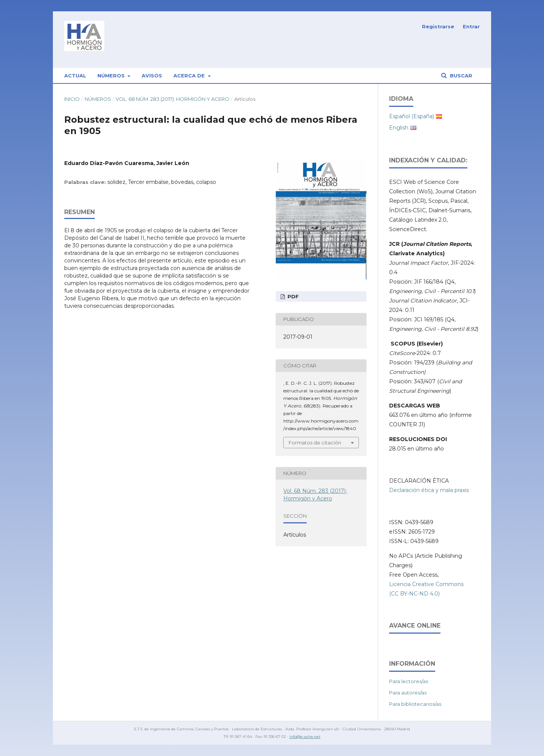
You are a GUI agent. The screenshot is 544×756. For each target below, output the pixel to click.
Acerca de (190, 76)
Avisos (152, 76)
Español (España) (412, 116)
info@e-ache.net (305, 737)
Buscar (460, 76)
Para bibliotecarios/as (415, 704)
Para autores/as (408, 693)
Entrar (471, 26)
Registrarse (438, 26)
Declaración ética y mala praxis (429, 490)
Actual (75, 76)
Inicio (72, 99)
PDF (292, 296)
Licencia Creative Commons (426, 584)
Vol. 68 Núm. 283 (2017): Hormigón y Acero (172, 99)
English (399, 128)
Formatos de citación (315, 443)
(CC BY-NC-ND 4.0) (414, 594)
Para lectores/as (409, 681)
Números (112, 76)
